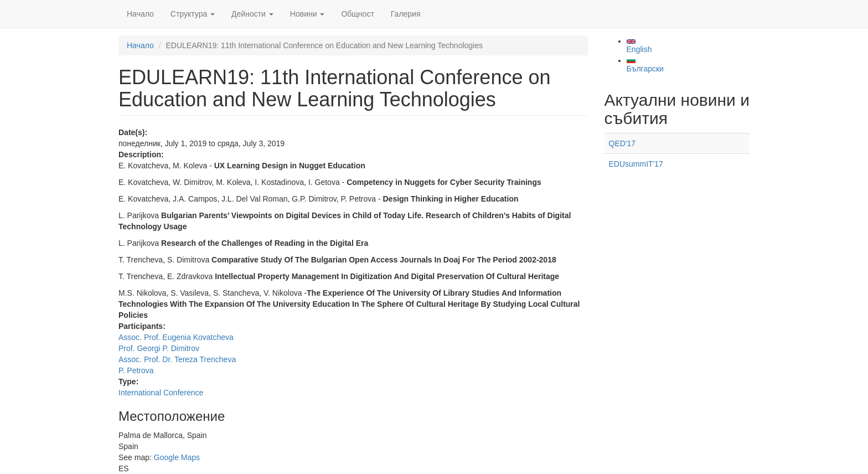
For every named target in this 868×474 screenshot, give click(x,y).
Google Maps (177, 457)
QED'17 (622, 143)
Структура (193, 14)
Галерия (406, 14)
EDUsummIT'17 (636, 164)
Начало (140, 14)
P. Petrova (136, 370)
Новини (308, 14)
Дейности (252, 14)
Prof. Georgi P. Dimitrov (159, 348)
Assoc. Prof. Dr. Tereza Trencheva (177, 359)
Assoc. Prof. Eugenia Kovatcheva (176, 337)
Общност (357, 14)
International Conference (161, 393)
